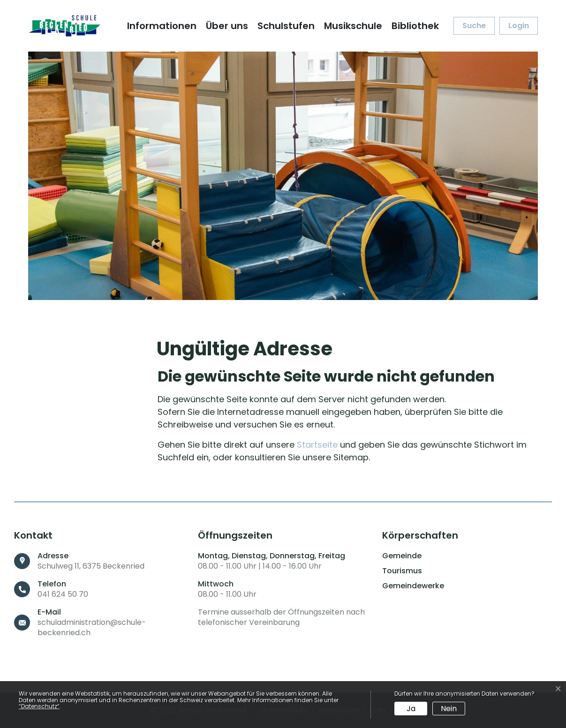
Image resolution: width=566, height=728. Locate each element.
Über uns (227, 26)
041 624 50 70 (63, 594)
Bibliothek (415, 26)
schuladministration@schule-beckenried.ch (92, 627)
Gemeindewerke (413, 586)
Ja (411, 709)
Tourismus (402, 571)
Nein (449, 709)
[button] (474, 26)
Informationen (162, 26)
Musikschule (353, 26)
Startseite (317, 445)
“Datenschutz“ (39, 706)
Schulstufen (286, 26)
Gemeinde (402, 556)
